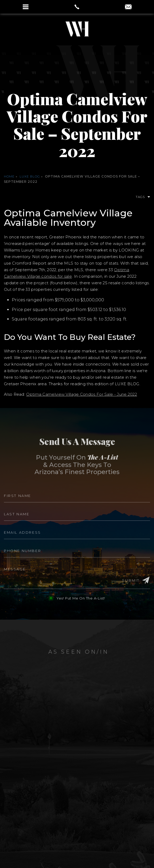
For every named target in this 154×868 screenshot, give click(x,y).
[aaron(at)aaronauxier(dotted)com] (128, 7)
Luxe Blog (30, 176)
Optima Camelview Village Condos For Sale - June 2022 (82, 394)
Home (9, 176)
